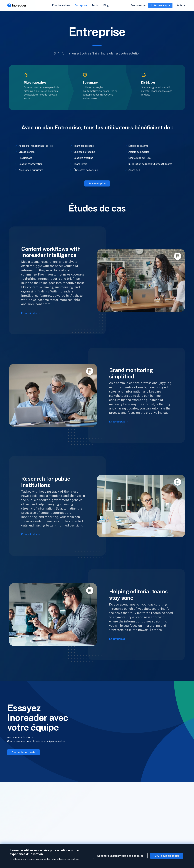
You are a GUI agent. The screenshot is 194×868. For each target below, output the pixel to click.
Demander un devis (23, 752)
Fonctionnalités (61, 5)
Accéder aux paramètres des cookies (120, 856)
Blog (106, 5)
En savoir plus (97, 183)
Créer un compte (160, 5)
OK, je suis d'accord (167, 856)
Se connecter (138, 5)
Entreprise (81, 5)
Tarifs (95, 5)
